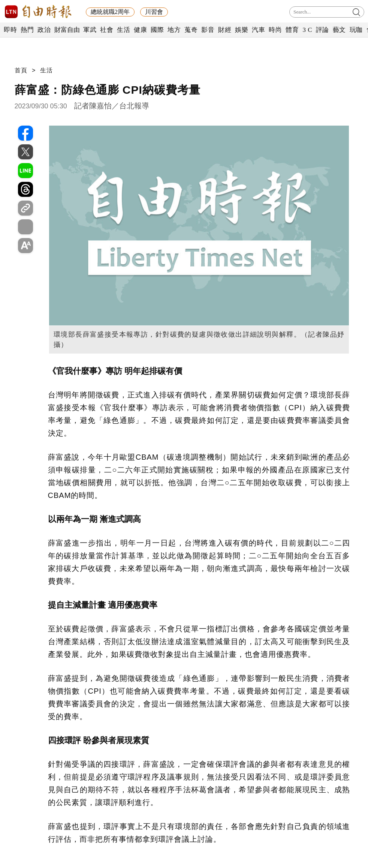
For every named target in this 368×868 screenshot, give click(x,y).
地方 (174, 30)
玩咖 (356, 30)
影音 (208, 30)
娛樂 (242, 30)
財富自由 (67, 30)
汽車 (258, 30)
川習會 (154, 12)
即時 (10, 30)
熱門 (27, 30)
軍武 (90, 30)
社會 (107, 30)
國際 (157, 30)
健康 (140, 30)
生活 (123, 30)
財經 (225, 30)
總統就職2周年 (110, 12)
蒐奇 (191, 30)
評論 (322, 30)
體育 (292, 30)
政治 (44, 30)
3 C (307, 30)
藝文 (339, 30)
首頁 (21, 70)
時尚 (275, 30)
